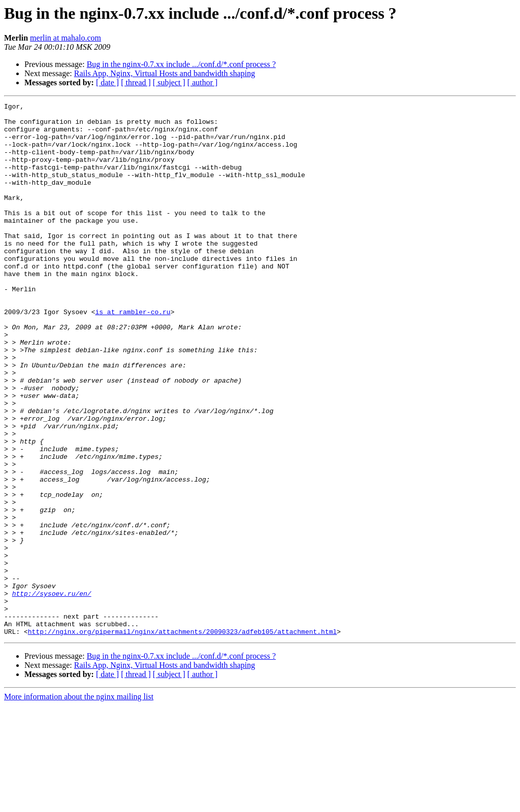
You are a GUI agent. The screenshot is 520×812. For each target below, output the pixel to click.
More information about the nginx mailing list (79, 803)
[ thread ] (136, 82)
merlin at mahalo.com (66, 38)
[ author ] (203, 82)
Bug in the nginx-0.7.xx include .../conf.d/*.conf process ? (181, 64)
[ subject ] (169, 82)
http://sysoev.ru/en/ (52, 692)
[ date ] (107, 82)
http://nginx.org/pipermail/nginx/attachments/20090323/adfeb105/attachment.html (182, 738)
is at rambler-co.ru (133, 354)
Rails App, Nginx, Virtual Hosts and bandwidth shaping (165, 73)
